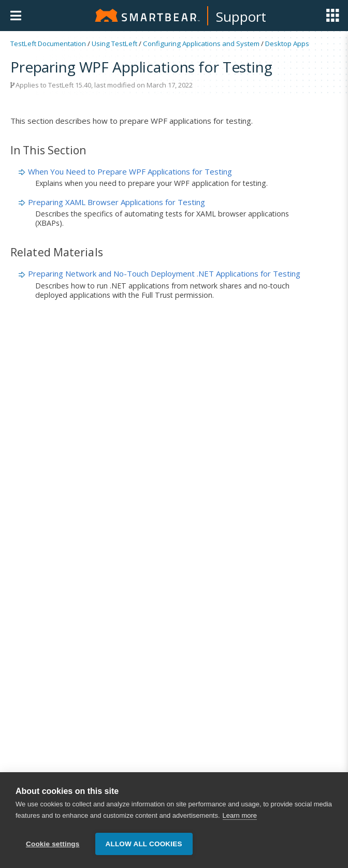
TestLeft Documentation (48, 44)
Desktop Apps (287, 44)
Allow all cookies (144, 844)
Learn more (240, 816)
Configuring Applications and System (201, 44)
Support (241, 17)
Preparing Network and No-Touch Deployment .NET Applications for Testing (164, 273)
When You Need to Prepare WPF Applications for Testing (130, 171)
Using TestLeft (114, 44)
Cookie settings (53, 844)
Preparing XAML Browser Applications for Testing (117, 202)
